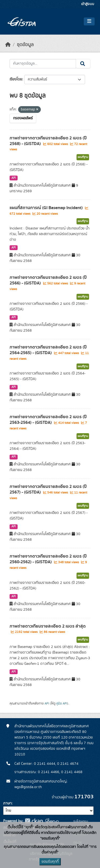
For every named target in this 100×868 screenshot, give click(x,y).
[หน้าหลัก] (8, 45)
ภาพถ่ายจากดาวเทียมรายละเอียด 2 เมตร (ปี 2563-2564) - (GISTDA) (48, 420)
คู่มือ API (62, 703)
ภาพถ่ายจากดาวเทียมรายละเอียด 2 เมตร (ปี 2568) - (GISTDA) (48, 141)
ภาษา (7, 803)
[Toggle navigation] (89, 21)
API (14, 178)
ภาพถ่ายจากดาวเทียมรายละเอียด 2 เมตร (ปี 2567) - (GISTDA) (48, 489)
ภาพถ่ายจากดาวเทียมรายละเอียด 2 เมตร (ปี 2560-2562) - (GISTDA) (48, 559)
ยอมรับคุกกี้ (50, 862)
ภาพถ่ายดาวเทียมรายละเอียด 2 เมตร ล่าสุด (48, 626)
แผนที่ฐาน (83, 157)
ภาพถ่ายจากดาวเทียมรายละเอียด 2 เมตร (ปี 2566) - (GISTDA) (48, 280)
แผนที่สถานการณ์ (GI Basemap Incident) (47, 208)
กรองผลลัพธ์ (23, 118)
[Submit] (83, 64)
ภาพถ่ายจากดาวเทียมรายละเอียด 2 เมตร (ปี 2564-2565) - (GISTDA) (48, 350)
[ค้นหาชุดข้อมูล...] (43, 64)
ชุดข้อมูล (25, 45)
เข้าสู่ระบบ (88, 4)
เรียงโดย (16, 79)
